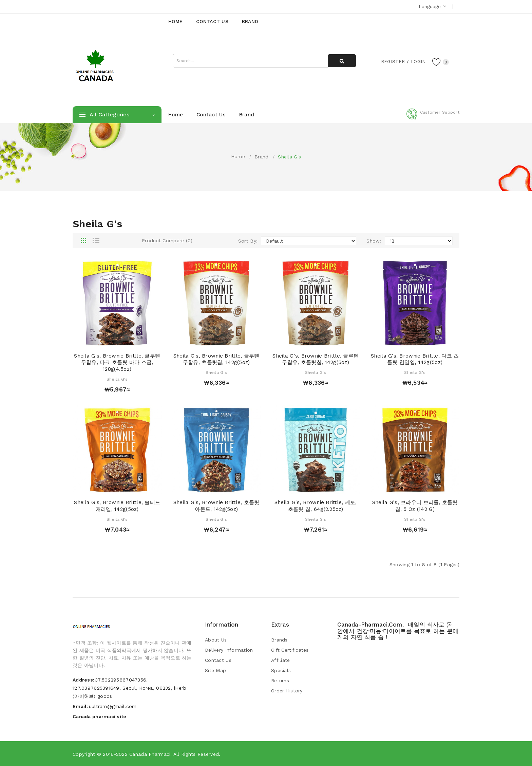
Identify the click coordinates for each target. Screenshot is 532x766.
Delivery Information (229, 650)
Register (392, 61)
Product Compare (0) (167, 241)
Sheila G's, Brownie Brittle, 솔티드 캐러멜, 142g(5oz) (117, 506)
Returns (280, 681)
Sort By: (248, 241)
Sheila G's (289, 157)
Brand (261, 157)
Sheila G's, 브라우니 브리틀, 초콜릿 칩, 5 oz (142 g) (415, 506)
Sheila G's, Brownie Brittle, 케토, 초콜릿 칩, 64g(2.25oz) (316, 506)
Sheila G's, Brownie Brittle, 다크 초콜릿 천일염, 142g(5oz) (415, 359)
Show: (374, 241)
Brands (279, 640)
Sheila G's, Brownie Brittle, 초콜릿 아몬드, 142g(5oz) (216, 506)
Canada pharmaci (150, 754)
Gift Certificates (290, 650)
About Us (216, 640)
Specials (281, 670)
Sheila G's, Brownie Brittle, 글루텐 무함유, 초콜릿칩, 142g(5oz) (216, 359)
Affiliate (281, 660)
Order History (287, 691)
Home (238, 156)
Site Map (215, 670)
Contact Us (218, 660)
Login (417, 61)
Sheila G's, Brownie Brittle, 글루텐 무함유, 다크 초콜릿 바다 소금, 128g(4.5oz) (117, 363)
